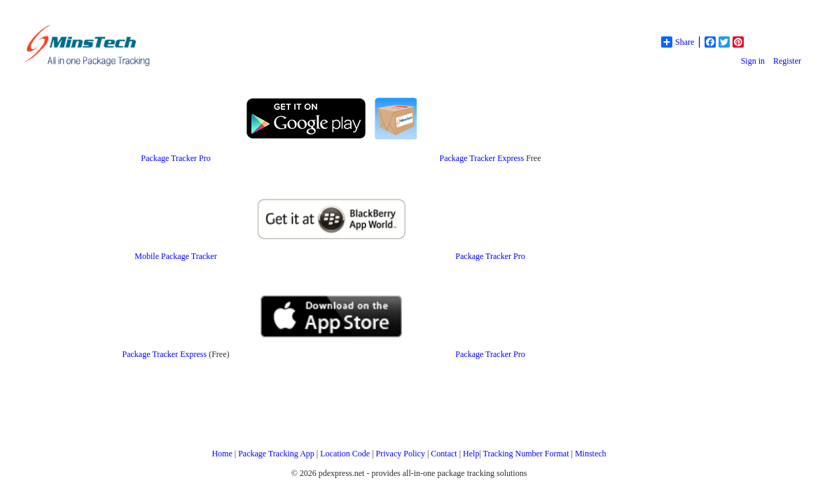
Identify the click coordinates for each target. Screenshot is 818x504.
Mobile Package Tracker (175, 256)
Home (222, 454)
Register (787, 61)
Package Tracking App (276, 454)
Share (678, 42)
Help (471, 454)
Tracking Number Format (526, 454)
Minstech (591, 454)
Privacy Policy (401, 454)
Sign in (753, 61)
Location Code (345, 454)
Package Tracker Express (482, 158)
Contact (444, 454)
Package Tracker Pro (175, 158)
